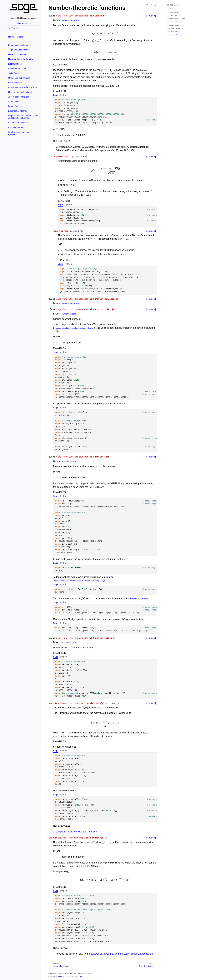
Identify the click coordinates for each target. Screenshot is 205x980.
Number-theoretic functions (22, 59)
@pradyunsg (72, 976)
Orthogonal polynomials (19, 78)
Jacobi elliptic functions (19, 97)
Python (63, 95)
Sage (56, 95)
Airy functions (14, 102)
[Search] (24, 28)
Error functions (15, 64)
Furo (80, 976)
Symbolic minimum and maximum (19, 133)
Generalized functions (18, 123)
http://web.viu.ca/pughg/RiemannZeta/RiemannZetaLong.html (121, 954)
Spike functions (15, 73)
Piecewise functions (17, 69)
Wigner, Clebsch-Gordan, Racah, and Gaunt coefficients (23, 117)
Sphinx (60, 976)
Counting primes (16, 127)
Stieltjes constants (139, 598)
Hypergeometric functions (20, 92)
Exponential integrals (18, 111)
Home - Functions (16, 37)
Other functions (15, 83)
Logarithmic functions (18, 45)
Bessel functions (16, 106)
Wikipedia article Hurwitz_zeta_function (76, 832)
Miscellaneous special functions (23, 87)
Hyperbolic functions (17, 54)
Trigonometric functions (19, 50)
